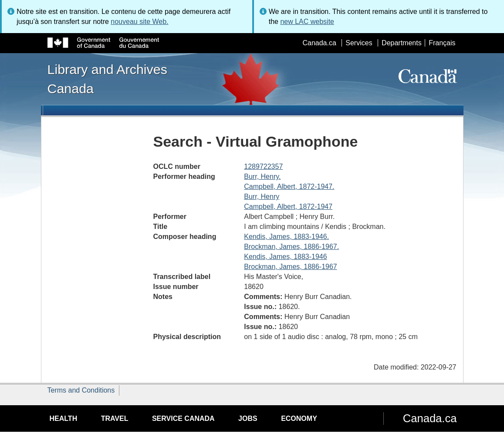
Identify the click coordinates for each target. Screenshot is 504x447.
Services (359, 43)
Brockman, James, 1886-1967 (290, 267)
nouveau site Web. (139, 22)
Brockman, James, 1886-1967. (291, 247)
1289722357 (263, 166)
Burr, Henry (262, 197)
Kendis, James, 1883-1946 (285, 257)
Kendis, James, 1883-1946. (286, 237)
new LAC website (307, 22)
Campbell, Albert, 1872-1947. (289, 187)
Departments (402, 43)
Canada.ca (319, 43)
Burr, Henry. (262, 176)
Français (442, 43)
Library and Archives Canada (107, 79)
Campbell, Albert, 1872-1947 (288, 207)
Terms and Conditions (81, 390)
